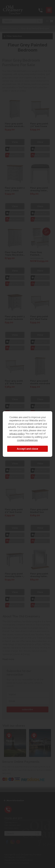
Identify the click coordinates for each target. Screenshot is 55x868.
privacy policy (17, 434)
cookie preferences (27, 440)
